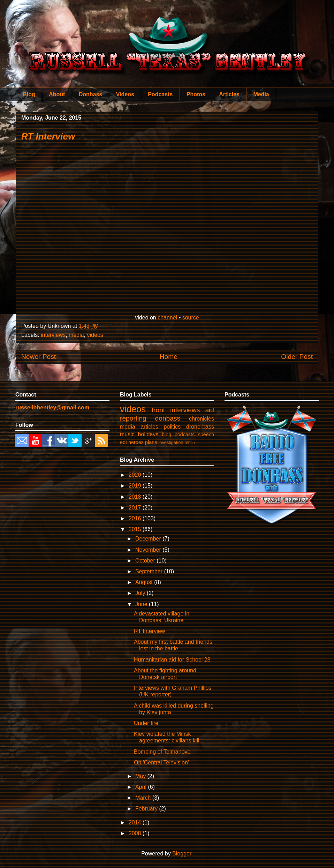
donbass (168, 418)
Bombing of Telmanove (162, 752)
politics (172, 427)
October (146, 561)
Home (169, 357)
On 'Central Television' (161, 763)
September (150, 571)
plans (151, 442)
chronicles (202, 419)
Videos (125, 94)
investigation (171, 442)
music (127, 434)
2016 (136, 518)
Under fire (146, 723)
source (191, 318)
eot (123, 442)
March (144, 798)
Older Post (297, 357)
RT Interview (48, 136)
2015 (136, 529)
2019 (136, 486)
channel (167, 318)
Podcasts (160, 94)
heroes (136, 442)
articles (149, 427)
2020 (136, 475)
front (158, 410)
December (149, 539)
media (76, 335)
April (142, 787)
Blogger (182, 854)
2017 (136, 508)
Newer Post (39, 357)
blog (166, 435)
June (142, 604)
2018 (136, 497)
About (57, 94)
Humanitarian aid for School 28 (172, 660)
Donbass (91, 94)
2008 (136, 833)
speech (206, 435)
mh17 (190, 442)
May (141, 776)
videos (95, 335)
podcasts (185, 435)
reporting (133, 418)
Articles (229, 94)
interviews (53, 335)
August (145, 582)
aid (210, 410)
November (149, 550)
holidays (148, 434)
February (147, 809)
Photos (196, 94)
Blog (29, 94)
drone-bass (200, 427)
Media (261, 94)
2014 (136, 822)
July (141, 593)
